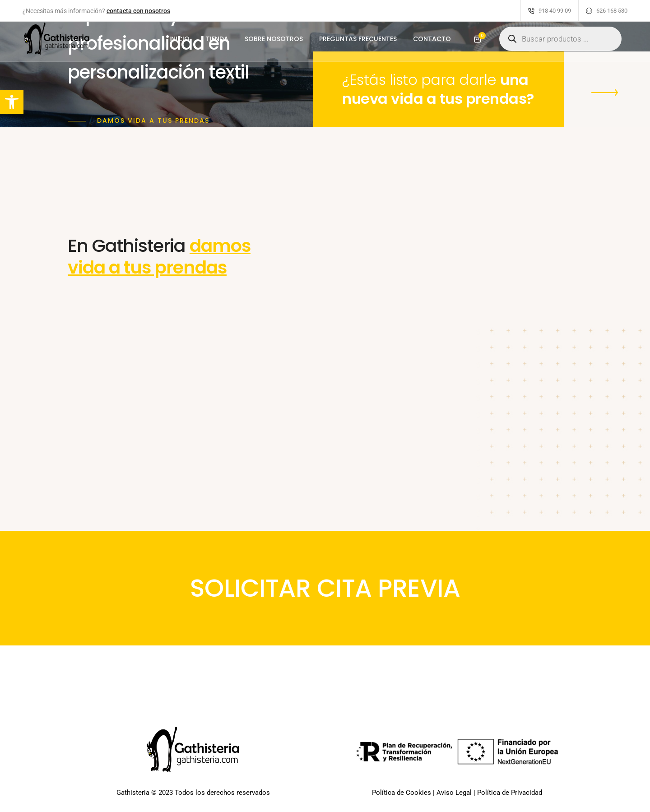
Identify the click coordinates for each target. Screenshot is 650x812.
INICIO (179, 43)
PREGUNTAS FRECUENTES (358, 43)
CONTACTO (432, 43)
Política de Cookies (402, 794)
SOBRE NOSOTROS (274, 43)
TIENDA (217, 43)
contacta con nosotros (138, 11)
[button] (607, 91)
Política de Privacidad (510, 794)
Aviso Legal (454, 794)
